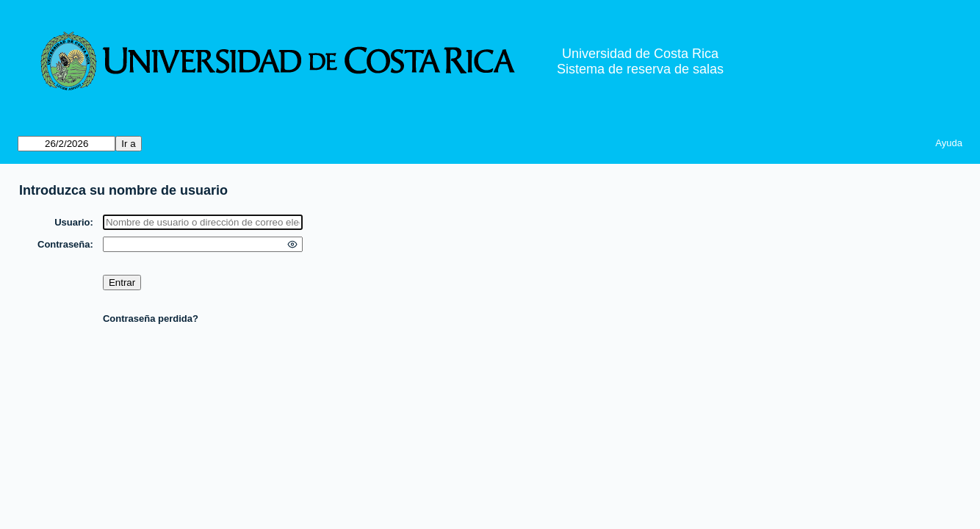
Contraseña (64, 244)
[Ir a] (66, 144)
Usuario (72, 222)
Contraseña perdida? (151, 319)
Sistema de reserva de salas (640, 69)
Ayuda (949, 143)
